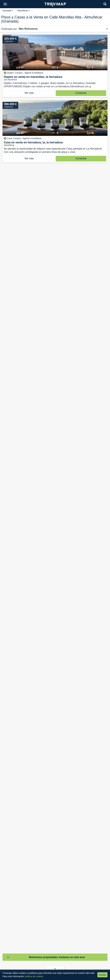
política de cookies (34, 976)
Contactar (81, 93)
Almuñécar (24, 11)
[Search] (105, 4)
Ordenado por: (9, 29)
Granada (8, 11)
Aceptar (102, 975)
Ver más (29, 93)
